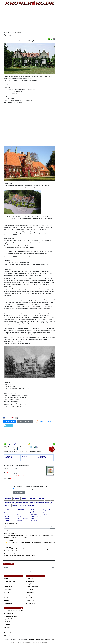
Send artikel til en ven (45, 421)
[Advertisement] (30, 18)
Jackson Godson (9, 540)
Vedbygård (29, 584)
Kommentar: (8, 479)
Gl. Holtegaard (30, 581)
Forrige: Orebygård (10, 444)
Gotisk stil (7, 516)
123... (53, 571)
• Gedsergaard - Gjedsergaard (42, 457)
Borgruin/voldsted (9, 513)
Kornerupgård (8, 589)
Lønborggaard (8, 587)
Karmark (6, 584)
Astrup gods (7, 636)
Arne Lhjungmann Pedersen (12, 534)
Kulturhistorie (21, 516)
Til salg (45, 515)
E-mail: (6, 472)
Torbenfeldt (7, 624)
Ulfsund (6, 595)
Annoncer (31, 640)
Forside (12, 32)
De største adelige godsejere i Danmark (14, 611)
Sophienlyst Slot (8, 619)
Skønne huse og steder (48, 510)
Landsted (20, 520)
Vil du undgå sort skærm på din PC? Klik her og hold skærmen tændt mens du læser (29, 41)
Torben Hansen (8, 547)
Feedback (9, 425)
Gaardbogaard (8, 598)
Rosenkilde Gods (31, 603)
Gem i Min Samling (9, 421)
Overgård (7, 592)
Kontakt (37, 640)
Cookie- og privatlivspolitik (47, 640)
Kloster (19, 515)
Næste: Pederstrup (49, 444)
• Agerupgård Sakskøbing (9, 457)
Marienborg (7, 630)
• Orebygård (25, 456)
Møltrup (6, 578)
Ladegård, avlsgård (22, 518)
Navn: (6, 468)
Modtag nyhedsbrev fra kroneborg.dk (24, 489)
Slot (44, 513)
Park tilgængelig (35, 513)
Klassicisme (20, 513)
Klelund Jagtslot (8, 633)
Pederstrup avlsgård (9, 581)
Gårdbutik (7, 518)
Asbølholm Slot (30, 592)
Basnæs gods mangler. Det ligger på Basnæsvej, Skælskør (20, 556)
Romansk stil (34, 520)
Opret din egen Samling (25, 421)
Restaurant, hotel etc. (36, 516)
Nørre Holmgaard (31, 601)
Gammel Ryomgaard (32, 598)
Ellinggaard (29, 595)
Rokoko (32, 518)
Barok (6, 511)
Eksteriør (6, 601)
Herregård (7, 520)
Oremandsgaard (8, 603)
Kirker (19, 511)
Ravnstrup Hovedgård (32, 587)
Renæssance (34, 515)
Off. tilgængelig (34, 511)
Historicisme (20, 509)
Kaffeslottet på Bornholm (11, 616)
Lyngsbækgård (30, 589)
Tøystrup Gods (30, 578)
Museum (33, 509)
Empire (6, 515)
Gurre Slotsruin (8, 622)
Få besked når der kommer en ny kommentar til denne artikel (31, 487)
